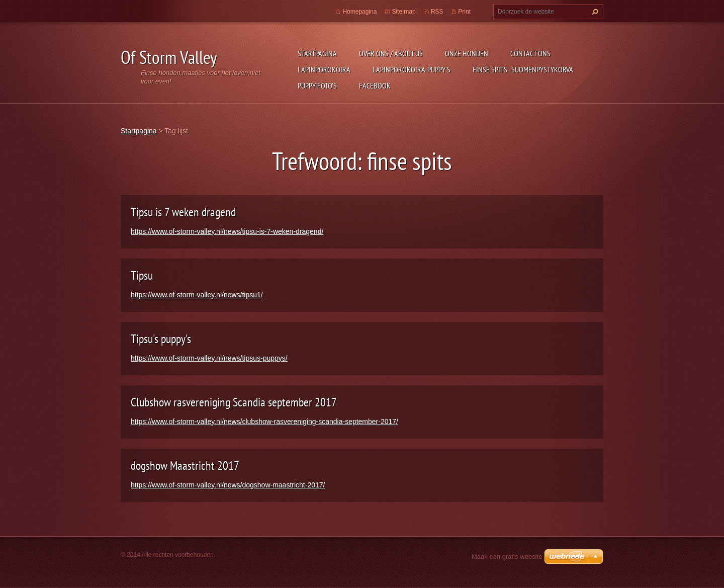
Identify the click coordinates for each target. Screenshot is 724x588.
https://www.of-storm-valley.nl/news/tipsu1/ (197, 295)
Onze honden (467, 53)
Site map (403, 12)
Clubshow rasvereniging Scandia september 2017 (234, 402)
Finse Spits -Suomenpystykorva (523, 69)
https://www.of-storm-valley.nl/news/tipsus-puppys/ (209, 358)
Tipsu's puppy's (161, 339)
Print (464, 12)
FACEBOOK (375, 86)
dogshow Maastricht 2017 (185, 466)
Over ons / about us (391, 53)
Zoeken (594, 12)
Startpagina (317, 53)
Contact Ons (530, 53)
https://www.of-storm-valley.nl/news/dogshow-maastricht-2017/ (228, 485)
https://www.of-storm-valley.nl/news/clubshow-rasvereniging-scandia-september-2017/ (264, 422)
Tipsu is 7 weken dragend (183, 212)
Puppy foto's (317, 86)
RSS (437, 12)
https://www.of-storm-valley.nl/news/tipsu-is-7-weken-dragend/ (227, 231)
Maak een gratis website (507, 557)
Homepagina (359, 12)
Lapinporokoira (324, 69)
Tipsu (142, 275)
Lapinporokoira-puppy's (412, 69)
